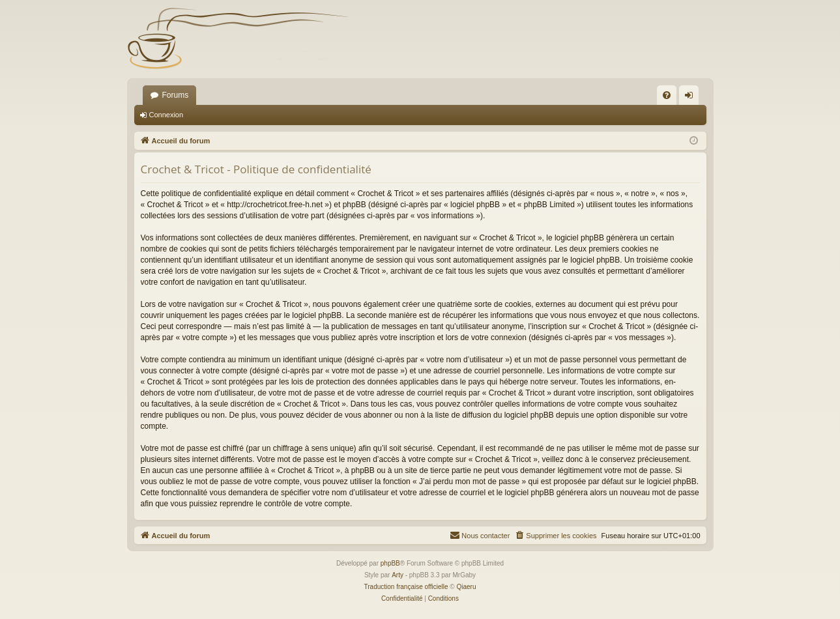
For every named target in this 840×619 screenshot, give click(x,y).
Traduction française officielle (406, 587)
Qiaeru (466, 587)
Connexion (167, 115)
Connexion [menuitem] (691, 98)
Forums (176, 95)
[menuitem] (667, 95)
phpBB (390, 563)
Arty (398, 575)
